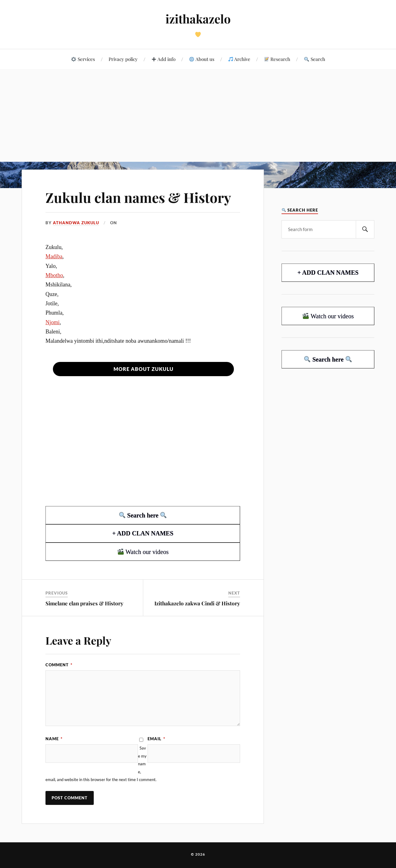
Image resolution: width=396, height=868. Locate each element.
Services (83, 59)
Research (277, 59)
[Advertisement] (198, 115)
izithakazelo (198, 19)
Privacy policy (123, 59)
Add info (164, 59)
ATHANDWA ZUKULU (76, 223)
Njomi (53, 322)
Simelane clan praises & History (84, 603)
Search (314, 59)
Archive (239, 59)
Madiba (54, 256)
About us (202, 59)
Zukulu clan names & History (138, 197)
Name (54, 739)
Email (156, 739)
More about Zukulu (144, 369)
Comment (59, 665)
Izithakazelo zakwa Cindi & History (197, 603)
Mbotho (54, 275)
